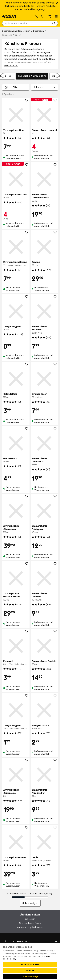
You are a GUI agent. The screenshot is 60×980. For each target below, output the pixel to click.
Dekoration (38, 31)
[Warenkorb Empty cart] (50, 16)
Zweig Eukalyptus (16, 328)
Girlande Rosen (44, 396)
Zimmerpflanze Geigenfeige (16, 793)
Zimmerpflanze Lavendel (44, 132)
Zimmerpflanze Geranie (16, 264)
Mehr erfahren (11, 65)
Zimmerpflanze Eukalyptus (44, 529)
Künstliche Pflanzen (32, 76)
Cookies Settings (30, 977)
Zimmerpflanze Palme (16, 859)
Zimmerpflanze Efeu (16, 132)
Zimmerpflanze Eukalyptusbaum (16, 597)
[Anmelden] (36, 16)
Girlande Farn (16, 460)
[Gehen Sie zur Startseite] (9, 16)
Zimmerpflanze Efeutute (44, 663)
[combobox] (27, 23)
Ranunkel (16, 663)
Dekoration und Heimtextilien (16, 31)
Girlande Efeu (16, 396)
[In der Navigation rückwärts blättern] (3, 75)
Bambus (44, 264)
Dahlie (44, 859)
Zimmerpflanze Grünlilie (16, 196)
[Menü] (56, 16)
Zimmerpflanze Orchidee (44, 597)
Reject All (30, 970)
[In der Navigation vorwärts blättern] (57, 75)
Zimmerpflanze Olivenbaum (44, 462)
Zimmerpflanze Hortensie (44, 330)
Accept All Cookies (30, 964)
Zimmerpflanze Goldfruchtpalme (44, 198)
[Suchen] (54, 23)
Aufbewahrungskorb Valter (30, 927)
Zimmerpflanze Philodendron (44, 793)
